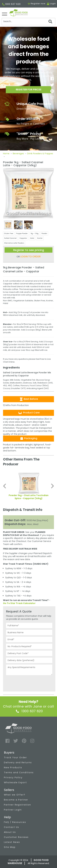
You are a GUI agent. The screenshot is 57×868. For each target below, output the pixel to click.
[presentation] (29, 683)
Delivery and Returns (18, 762)
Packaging (28, 438)
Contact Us (11, 827)
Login (53, 4)
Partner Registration (17, 805)
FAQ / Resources (15, 822)
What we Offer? (15, 795)
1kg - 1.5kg (35, 234)
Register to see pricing (29, 250)
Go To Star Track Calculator (19, 603)
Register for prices (29, 90)
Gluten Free (9, 234)
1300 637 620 (11, 4)
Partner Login (13, 810)
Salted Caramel (10, 238)
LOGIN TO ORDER (30, 257)
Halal (32, 238)
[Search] (28, 21)
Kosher (40, 238)
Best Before (29, 399)
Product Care (29, 413)
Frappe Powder (22, 234)
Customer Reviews (16, 837)
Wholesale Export (15, 782)
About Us (10, 832)
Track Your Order (15, 757)
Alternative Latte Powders (14, 243)
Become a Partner (16, 800)
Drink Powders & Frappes (40, 153)
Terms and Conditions (19, 772)
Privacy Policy (13, 777)
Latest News (12, 842)
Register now (37, 4)
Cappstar (23, 238)
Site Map (10, 847)
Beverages (18, 153)
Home (7, 153)
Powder (44, 234)
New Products (13, 767)
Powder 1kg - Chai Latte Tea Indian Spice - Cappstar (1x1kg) (29, 497)
